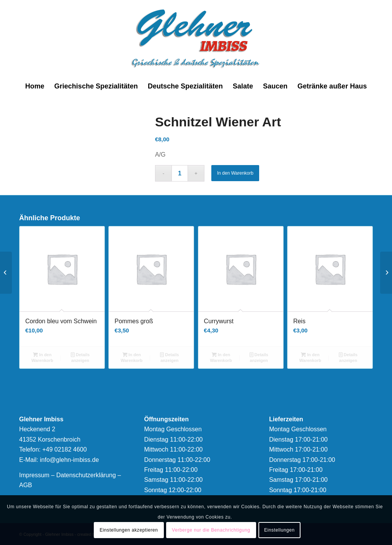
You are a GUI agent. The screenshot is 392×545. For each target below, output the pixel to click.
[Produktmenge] (180, 173)
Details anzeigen (80, 357)
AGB (26, 485)
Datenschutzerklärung (86, 475)
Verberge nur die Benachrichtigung (211, 530)
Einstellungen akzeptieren (129, 530)
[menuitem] (35, 86)
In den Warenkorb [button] (42, 357)
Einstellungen (279, 530)
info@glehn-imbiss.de (69, 460)
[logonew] (196, 38)
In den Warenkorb (235, 173)
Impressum (34, 475)
